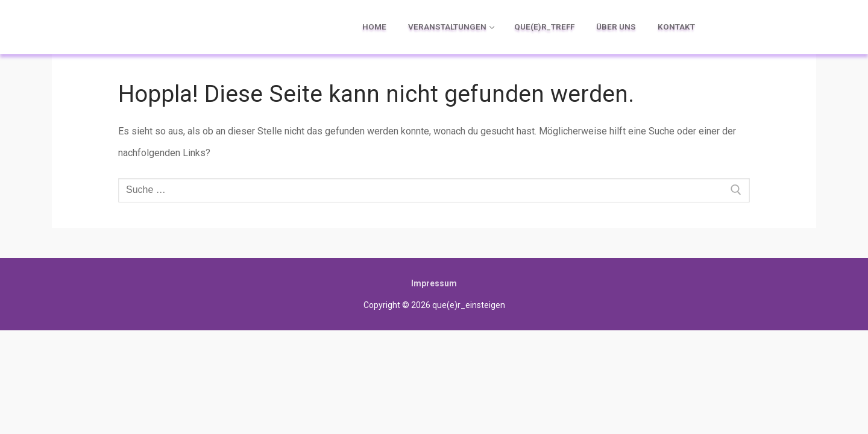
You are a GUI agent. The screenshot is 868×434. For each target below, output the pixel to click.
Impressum (434, 283)
